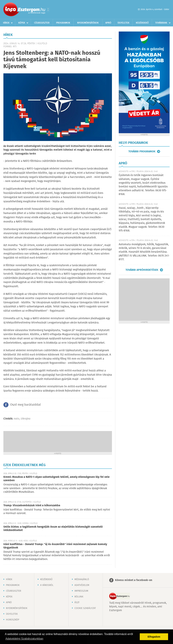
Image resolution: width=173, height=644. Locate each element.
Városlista (48, 10)
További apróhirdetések (142, 270)
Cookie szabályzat (85, 608)
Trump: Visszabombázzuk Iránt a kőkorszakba (32, 505)
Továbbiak (161, 23)
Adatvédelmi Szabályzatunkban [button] (24, 639)
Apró (108, 23)
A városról (47, 585)
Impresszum (81, 591)
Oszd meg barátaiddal (25, 405)
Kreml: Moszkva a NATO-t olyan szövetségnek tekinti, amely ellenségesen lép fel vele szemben (56, 479)
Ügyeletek (123, 23)
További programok (142, 151)
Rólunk (79, 597)
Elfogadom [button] (154, 637)
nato (17, 419)
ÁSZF (77, 602)
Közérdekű (142, 23)
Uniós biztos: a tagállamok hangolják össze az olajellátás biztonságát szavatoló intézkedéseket (53, 529)
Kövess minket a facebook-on (134, 580)
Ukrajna (26, 419)
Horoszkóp (13, 620)
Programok (63, 23)
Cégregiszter (42, 23)
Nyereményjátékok (88, 23)
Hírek (6, 23)
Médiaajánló (82, 579)
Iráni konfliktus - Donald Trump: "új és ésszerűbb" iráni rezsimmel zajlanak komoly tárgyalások (55, 546)
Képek (22, 23)
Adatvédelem (82, 585)
